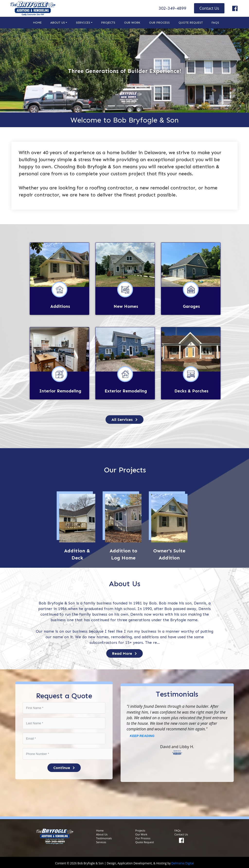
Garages (191, 306)
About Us (58, 23)
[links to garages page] (191, 264)
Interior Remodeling (60, 390)
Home (37, 23)
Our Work (132, 23)
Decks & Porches (191, 390)
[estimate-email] (64, 737)
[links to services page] (124, 418)
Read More (124, 652)
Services (83, 23)
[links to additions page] (59, 264)
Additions (60, 306)
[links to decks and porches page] (191, 349)
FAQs (215, 23)
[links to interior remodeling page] (59, 349)
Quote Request (191, 23)
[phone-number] (64, 753)
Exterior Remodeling (126, 390)
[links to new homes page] (125, 264)
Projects (108, 23)
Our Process (159, 23)
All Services (124, 418)
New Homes (126, 306)
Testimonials (104, 837)
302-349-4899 (172, 8)
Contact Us (209, 8)
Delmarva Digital (183, 862)
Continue (64, 766)
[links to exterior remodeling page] (125, 349)
